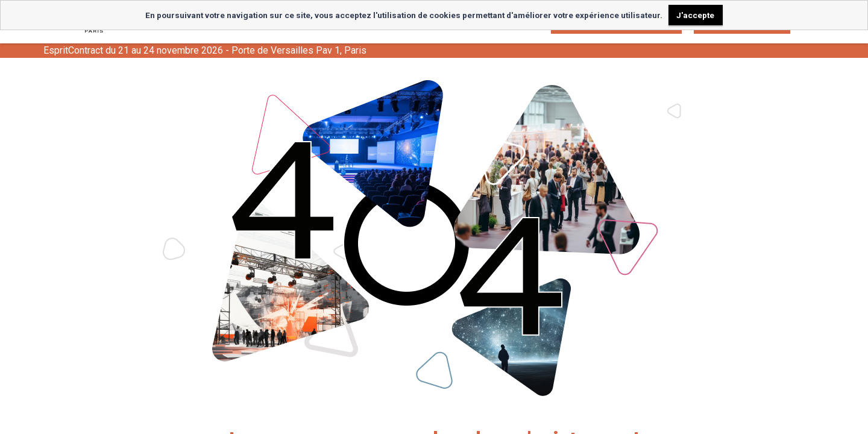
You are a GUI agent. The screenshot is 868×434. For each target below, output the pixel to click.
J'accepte (695, 15)
